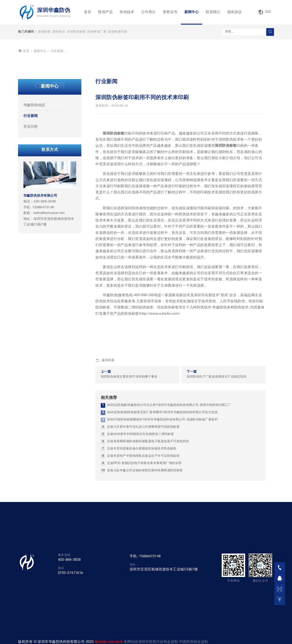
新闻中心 (192, 12)
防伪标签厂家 (97, 32)
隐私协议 (235, 12)
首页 (88, 12)
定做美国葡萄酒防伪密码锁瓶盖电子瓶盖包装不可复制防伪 (148, 512)
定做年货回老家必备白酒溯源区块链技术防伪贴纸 (142, 520)
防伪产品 (105, 12)
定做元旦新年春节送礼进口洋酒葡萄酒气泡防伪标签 (143, 498)
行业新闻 (57, 122)
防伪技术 (127, 12)
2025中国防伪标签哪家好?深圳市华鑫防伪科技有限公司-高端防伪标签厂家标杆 (163, 491)
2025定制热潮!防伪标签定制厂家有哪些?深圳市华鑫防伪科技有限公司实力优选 (162, 483)
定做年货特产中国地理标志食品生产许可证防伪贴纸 (143, 527)
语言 (265, 12)
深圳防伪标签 (76, 32)
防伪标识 (59, 32)
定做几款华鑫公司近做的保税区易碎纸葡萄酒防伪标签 (145, 541)
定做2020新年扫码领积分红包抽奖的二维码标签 (140, 505)
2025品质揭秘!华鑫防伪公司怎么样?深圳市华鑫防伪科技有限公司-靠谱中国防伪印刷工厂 (169, 476)
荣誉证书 (170, 12)
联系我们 (213, 12)
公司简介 (149, 12)
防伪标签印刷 (118, 32)
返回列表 (105, 431)
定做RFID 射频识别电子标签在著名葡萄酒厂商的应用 (144, 534)
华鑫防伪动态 (34, 176)
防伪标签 (44, 32)
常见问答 (31, 198)
